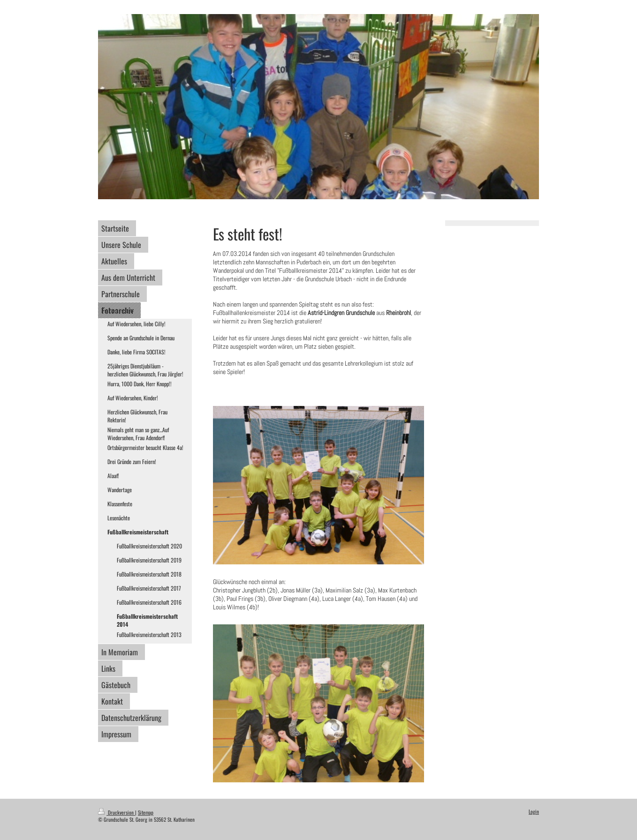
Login (534, 811)
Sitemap (146, 812)
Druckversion (117, 812)
